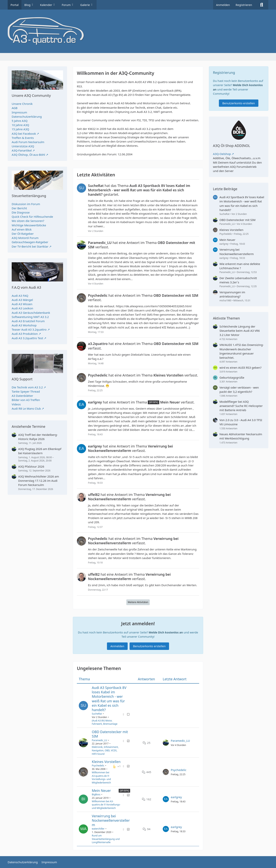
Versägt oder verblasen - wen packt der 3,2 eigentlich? (239, 390)
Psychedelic (98, 766)
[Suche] (262, 5)
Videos (16, 404)
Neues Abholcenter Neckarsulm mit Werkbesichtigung (241, 436)
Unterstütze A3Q (23, 146)
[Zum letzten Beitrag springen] (166, 743)
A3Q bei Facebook (24, 134)
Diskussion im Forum (26, 204)
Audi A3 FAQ (20, 296)
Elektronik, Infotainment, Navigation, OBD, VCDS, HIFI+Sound (105, 750)
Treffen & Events (23, 138)
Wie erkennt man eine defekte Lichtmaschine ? (240, 266)
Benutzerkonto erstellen (149, 646)
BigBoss (96, 794)
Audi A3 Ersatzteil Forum (28, 321)
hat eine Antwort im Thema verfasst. (142, 245)
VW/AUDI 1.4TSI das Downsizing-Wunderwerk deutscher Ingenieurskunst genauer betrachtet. (242, 351)
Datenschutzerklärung (27, 117)
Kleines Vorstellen (106, 762)
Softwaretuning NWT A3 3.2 (30, 317)
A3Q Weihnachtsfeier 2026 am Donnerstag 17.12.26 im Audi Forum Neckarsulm (39, 481)
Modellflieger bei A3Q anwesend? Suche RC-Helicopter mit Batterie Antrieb (241, 406)
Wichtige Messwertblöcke (29, 225)
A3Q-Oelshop (222, 154)
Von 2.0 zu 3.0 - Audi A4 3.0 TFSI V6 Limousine (241, 422)
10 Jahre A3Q (20, 125)
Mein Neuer (101, 791)
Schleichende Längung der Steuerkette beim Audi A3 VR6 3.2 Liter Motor (240, 331)
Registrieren (244, 5)
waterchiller (98, 829)
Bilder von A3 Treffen (26, 400)
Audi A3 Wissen (22, 304)
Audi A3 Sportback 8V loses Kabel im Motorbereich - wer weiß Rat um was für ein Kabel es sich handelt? (109, 699)
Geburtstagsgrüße (232, 377)
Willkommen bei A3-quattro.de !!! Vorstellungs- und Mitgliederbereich (101, 778)
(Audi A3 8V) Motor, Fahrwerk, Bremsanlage (105, 722)
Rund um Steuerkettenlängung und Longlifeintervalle (106, 839)
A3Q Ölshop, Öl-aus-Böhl (28, 155)
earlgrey (176, 797)
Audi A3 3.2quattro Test (27, 338)
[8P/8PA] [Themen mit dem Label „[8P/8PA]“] (124, 791)
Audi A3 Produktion (25, 334)
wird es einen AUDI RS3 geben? (240, 368)
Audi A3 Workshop (24, 325)
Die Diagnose (21, 212)
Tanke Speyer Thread (26, 391)
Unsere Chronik (22, 104)
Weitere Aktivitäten (138, 602)
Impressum (19, 112)
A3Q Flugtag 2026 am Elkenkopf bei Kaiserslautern (40, 451)
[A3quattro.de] (138, 31)
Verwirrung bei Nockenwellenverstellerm (111, 820)
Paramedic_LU (99, 740)
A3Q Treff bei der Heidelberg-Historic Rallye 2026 (38, 437)
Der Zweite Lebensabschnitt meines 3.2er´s (238, 280)
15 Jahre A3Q (20, 129)
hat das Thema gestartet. (139, 190)
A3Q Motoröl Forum (25, 238)
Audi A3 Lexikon (22, 308)
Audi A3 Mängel (22, 300)
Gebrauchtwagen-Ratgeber (30, 242)
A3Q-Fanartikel (22, 150)
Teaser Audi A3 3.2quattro (29, 329)
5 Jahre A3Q (20, 121)
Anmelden (223, 5)
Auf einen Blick (22, 229)
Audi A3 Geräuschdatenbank (31, 313)
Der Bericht (19, 208)
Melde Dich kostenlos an (166, 632)
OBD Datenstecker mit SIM (110, 734)
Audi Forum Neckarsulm (28, 142)
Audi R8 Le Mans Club (26, 408)
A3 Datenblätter (22, 396)
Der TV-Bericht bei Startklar (30, 246)
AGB (15, 108)
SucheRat (97, 714)
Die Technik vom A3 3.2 (27, 387)
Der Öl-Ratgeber (23, 234)
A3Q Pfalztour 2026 (31, 466)
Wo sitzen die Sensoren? (28, 221)
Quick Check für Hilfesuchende (32, 217)
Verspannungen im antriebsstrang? (232, 294)
